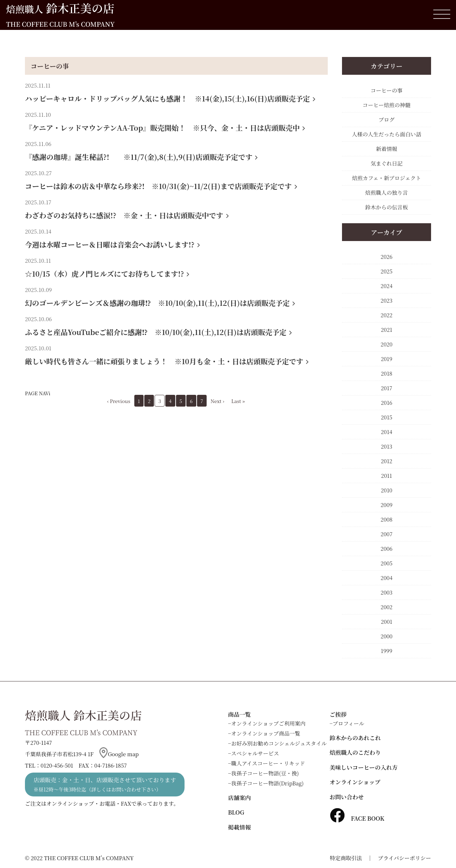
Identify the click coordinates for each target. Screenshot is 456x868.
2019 (387, 359)
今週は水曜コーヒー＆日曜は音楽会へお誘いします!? (112, 244)
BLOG (236, 812)
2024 (386, 286)
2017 (387, 388)
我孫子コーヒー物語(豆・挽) (265, 773)
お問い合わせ (347, 797)
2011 (387, 475)
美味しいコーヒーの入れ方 (364, 767)
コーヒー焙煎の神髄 (387, 105)
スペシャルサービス (255, 753)
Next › (217, 401)
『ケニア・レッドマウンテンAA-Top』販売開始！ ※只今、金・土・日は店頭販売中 (165, 128)
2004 (386, 578)
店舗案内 (239, 798)
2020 (386, 344)
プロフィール (349, 723)
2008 (386, 519)
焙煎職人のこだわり (355, 752)
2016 (387, 402)
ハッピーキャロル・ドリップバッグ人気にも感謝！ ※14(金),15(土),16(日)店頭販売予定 (170, 98)
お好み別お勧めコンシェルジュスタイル (279, 743)
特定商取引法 (346, 858)
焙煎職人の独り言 (387, 192)
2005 (386, 563)
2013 (387, 446)
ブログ (386, 119)
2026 (386, 257)
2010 (387, 490)
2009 (387, 505)
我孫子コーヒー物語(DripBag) (268, 783)
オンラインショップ (355, 782)
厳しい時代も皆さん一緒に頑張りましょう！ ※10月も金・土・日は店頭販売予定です (167, 361)
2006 (386, 548)
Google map (119, 754)
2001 (387, 621)
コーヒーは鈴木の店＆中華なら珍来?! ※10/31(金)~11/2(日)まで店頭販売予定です (161, 186)
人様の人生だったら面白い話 (386, 134)
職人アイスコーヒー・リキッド (268, 763)
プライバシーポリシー (405, 858)
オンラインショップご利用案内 (268, 723)
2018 (387, 373)
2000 (386, 636)
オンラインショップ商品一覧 (266, 733)
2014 (387, 432)
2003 (386, 592)
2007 (386, 534)
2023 (386, 300)
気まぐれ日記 (387, 163)
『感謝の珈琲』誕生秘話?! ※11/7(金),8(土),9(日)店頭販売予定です (141, 157)
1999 (387, 651)
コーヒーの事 (50, 66)
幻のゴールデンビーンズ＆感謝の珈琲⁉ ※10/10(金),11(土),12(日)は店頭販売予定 (160, 303)
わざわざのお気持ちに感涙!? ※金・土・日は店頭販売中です (127, 215)
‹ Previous (119, 401)
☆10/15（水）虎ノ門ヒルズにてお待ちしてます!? (107, 274)
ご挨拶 (338, 714)
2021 (387, 330)
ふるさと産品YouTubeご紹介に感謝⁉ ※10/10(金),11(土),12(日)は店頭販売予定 (158, 332)
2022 (386, 315)
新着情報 (387, 149)
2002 (386, 607)
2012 (387, 461)
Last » (238, 401)
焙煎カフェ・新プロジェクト (387, 178)
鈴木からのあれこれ (355, 738)
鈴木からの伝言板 (387, 207)
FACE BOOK (357, 818)
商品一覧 (239, 714)
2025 (386, 271)
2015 (387, 417)
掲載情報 (239, 827)
